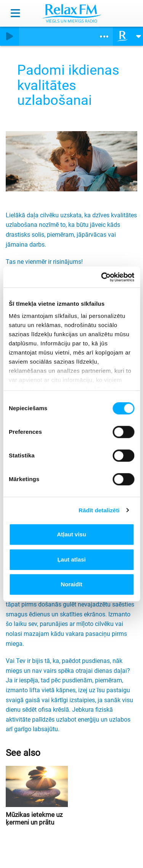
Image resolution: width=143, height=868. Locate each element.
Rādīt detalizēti (99, 510)
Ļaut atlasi (71, 559)
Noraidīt (71, 584)
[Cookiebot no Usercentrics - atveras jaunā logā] (102, 277)
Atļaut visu (71, 534)
